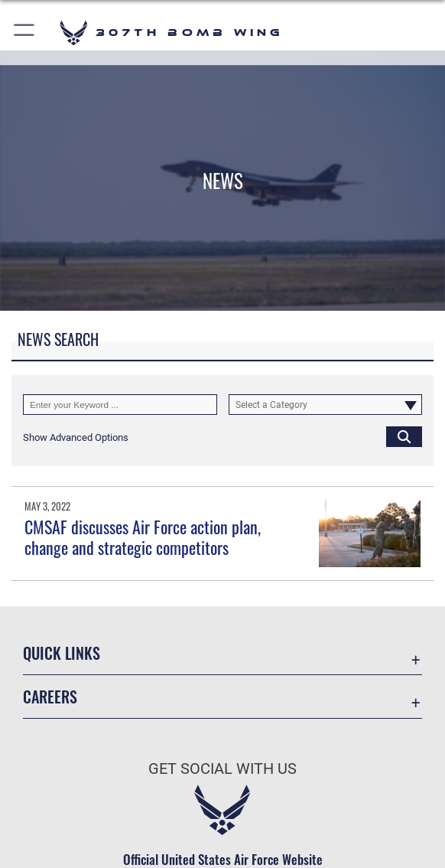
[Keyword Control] (120, 405)
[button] (25, 33)
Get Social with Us (222, 768)
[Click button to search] (404, 437)
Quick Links (62, 653)
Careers (50, 697)
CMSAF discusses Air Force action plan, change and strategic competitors (143, 537)
